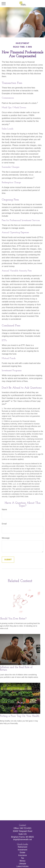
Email (4, 524)
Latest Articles (23, 866)
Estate (22, 852)
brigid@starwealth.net (22, 839)
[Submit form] (8, 560)
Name (4, 509)
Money (22, 861)
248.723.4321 (26, 828)
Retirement (22, 847)
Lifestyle (22, 864)
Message (6, 538)
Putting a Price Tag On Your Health (20, 716)
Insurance (22, 855)
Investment (22, 850)
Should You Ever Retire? (13, 619)
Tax (22, 858)
